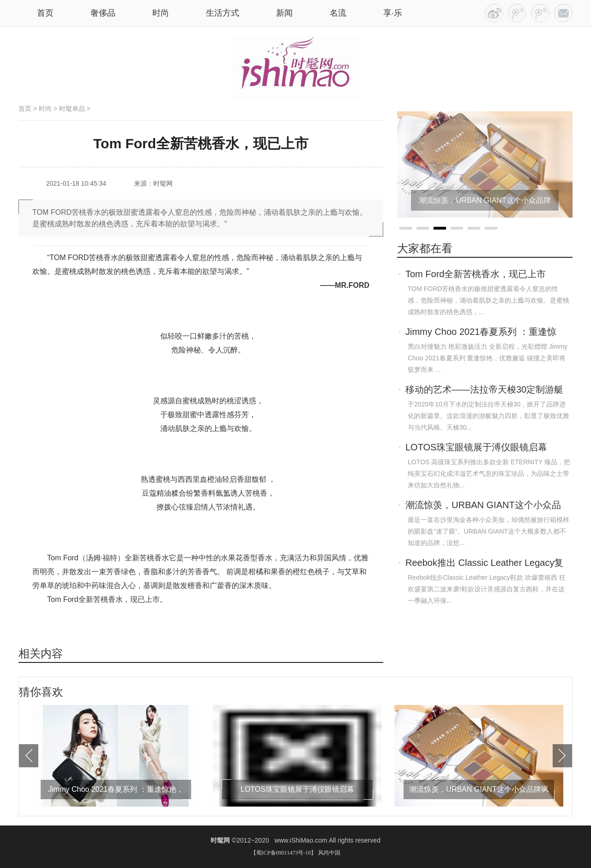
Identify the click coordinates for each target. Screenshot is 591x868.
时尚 (161, 13)
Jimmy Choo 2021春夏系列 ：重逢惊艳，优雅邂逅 (481, 333)
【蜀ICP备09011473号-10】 (283, 853)
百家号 (517, 13)
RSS (540, 13)
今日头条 (494, 13)
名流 (338, 13)
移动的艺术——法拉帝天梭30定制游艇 (484, 389)
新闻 (284, 13)
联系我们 (563, 13)
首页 (25, 109)
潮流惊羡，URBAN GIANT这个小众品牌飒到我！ (483, 506)
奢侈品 (103, 13)
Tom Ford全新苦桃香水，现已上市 (476, 274)
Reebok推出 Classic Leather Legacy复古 (484, 564)
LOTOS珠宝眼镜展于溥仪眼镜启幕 (476, 447)
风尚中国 (329, 853)
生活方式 (223, 13)
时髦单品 (72, 109)
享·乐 (393, 13)
